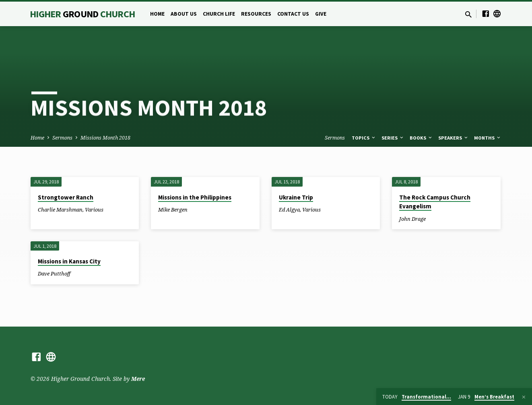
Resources (256, 14)
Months (488, 138)
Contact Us (293, 14)
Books (421, 138)
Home (157, 14)
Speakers (454, 138)
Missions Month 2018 (105, 138)
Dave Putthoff (54, 273)
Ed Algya (289, 210)
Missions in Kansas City (69, 261)
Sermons (62, 138)
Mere (138, 379)
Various (94, 210)
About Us (184, 14)
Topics (364, 138)
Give (321, 14)
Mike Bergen (173, 210)
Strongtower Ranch (66, 197)
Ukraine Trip (296, 197)
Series (393, 138)
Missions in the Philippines (195, 197)
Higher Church (82, 14)
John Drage (412, 219)
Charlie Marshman (60, 210)
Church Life (219, 14)
